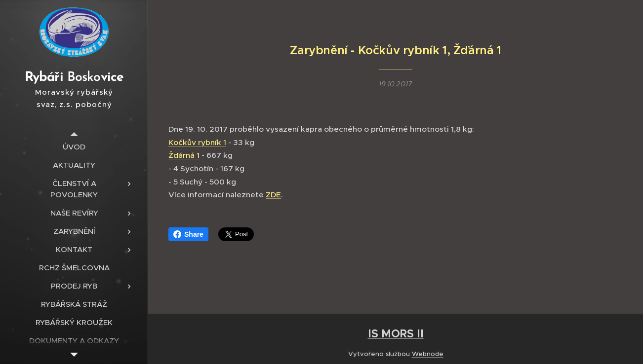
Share (188, 234)
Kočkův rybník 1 (197, 142)
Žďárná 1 (184, 155)
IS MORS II (396, 333)
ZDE (273, 195)
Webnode (428, 354)
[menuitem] (74, 147)
